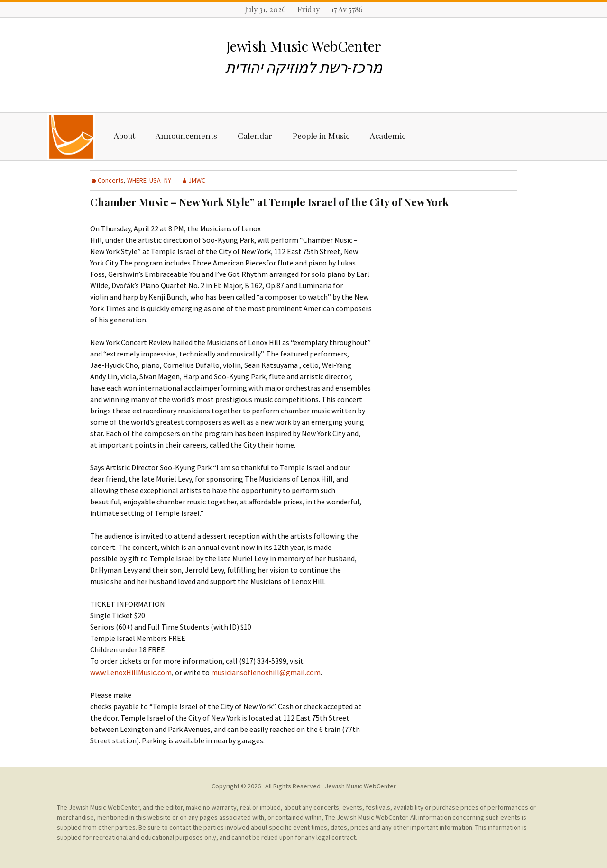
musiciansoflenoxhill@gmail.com (266, 672)
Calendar (255, 136)
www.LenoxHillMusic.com (131, 672)
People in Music (321, 136)
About (124, 136)
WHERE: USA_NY (149, 180)
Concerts (111, 180)
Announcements (186, 136)
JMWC (197, 180)
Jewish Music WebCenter (360, 786)
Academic (388, 136)
